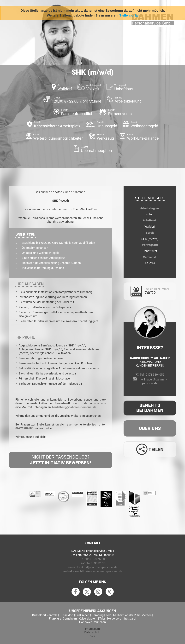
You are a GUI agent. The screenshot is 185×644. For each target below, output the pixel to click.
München (100, 622)
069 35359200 (95, 559)
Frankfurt (55, 618)
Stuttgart (129, 618)
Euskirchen (82, 615)
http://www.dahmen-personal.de (101, 571)
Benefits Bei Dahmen (150, 408)
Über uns (150, 428)
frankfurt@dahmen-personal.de (97, 567)
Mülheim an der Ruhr (127, 615)
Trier (102, 618)
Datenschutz (92, 632)
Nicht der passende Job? (61, 460)
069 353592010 (95, 563)
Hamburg (98, 615)
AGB (92, 636)
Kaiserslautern (88, 618)
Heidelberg (114, 618)
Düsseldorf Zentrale (45, 615)
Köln (108, 615)
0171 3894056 (155, 375)
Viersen (147, 615)
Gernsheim (70, 618)
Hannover (85, 622)
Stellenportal (129, 15)
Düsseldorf (66, 615)
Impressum (92, 629)
